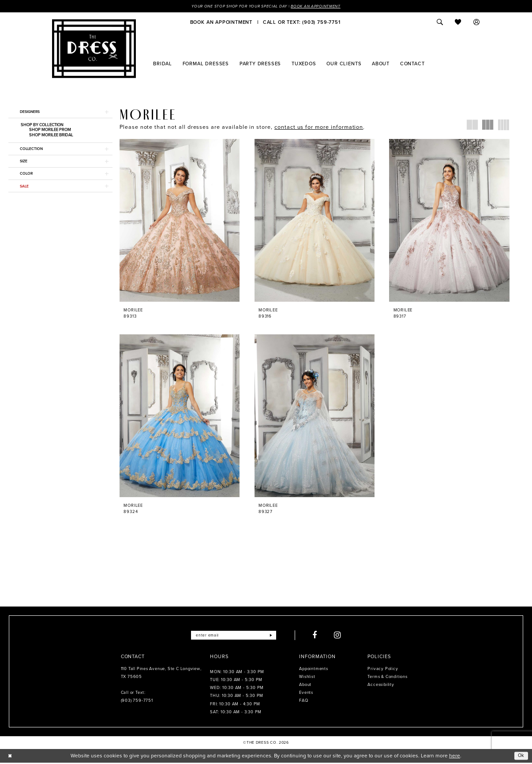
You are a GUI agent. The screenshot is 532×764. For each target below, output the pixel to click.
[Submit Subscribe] (274, 637)
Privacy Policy (383, 670)
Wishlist (307, 678)
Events (306, 694)
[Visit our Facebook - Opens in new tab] (318, 637)
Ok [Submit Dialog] (521, 757)
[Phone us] (302, 22)
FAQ (303, 702)
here (455, 757)
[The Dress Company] (94, 49)
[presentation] (180, 221)
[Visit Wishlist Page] (458, 22)
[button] (477, 22)
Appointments (313, 670)
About (305, 686)
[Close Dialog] (10, 757)
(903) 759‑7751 (137, 702)
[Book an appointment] (221, 22)
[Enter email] (233, 637)
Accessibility (381, 686)
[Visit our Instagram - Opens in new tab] (341, 637)
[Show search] (440, 22)
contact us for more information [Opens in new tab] (319, 127)
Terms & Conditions (387, 678)
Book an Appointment (320, 6)
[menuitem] (221, 22)
